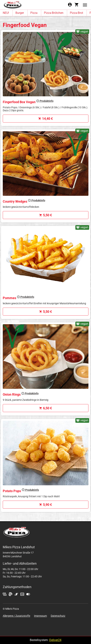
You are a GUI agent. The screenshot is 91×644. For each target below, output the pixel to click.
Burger (20, 13)
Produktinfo (45, 101)
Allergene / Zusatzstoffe (16, 616)
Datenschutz (58, 616)
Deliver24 (55, 640)
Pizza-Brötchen (54, 13)
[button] (85, 5)
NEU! (6, 13)
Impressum (40, 616)
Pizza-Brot (76, 13)
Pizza (34, 13)
